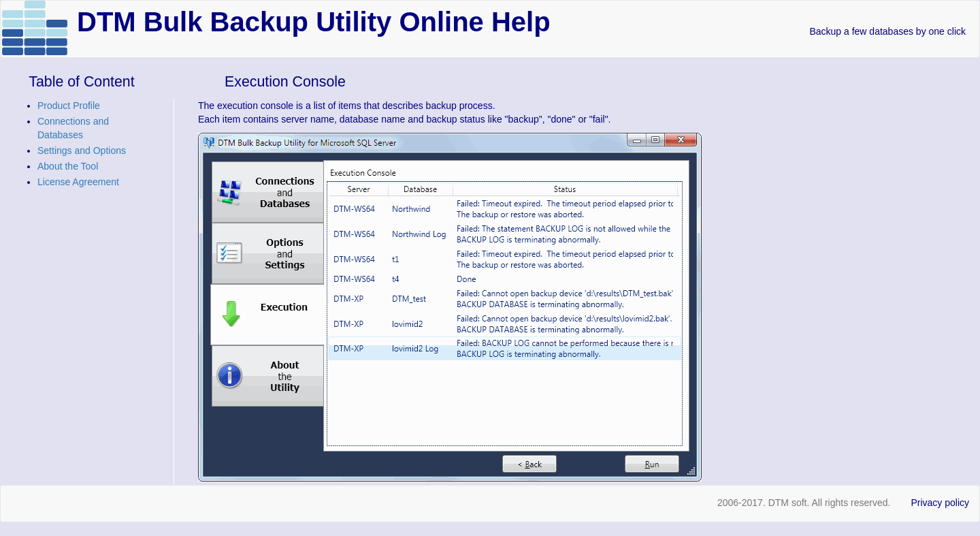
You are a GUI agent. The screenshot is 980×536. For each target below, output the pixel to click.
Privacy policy (940, 503)
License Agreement (78, 182)
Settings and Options (82, 151)
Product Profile (69, 106)
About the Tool (68, 166)
